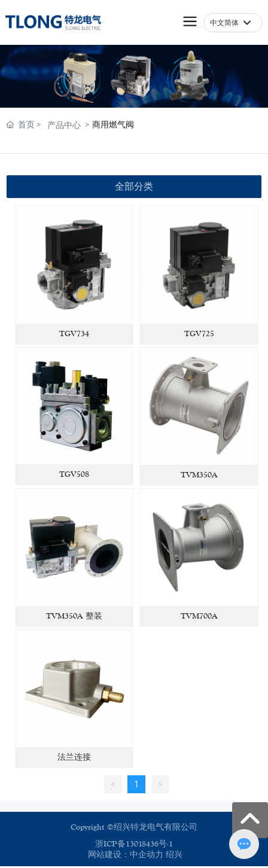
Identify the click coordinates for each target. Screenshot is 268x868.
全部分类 (134, 186)
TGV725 (199, 334)
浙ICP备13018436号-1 (134, 844)
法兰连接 (74, 757)
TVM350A (199, 475)
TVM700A (199, 616)
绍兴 (174, 855)
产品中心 (64, 125)
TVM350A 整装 (74, 616)
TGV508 (74, 474)
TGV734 (74, 334)
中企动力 (147, 855)
